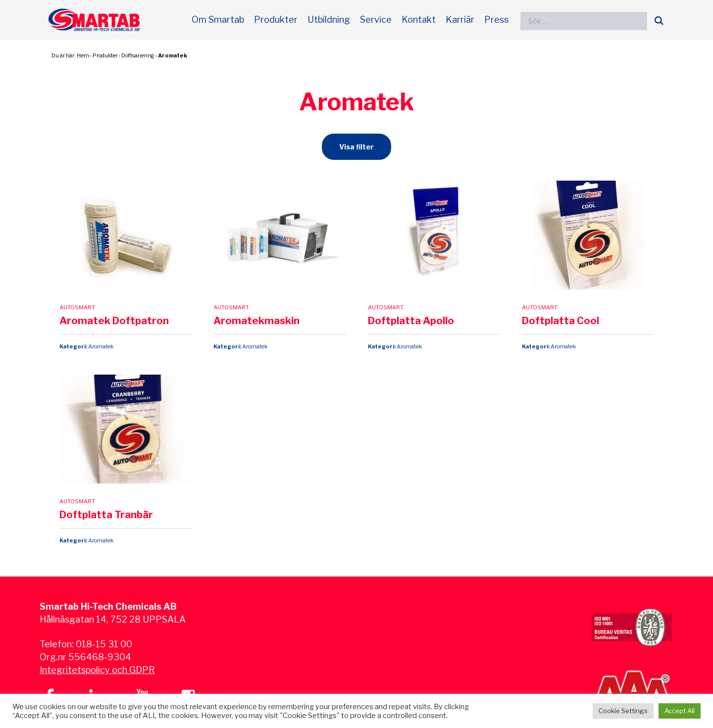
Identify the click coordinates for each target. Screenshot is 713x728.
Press (496, 20)
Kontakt (419, 20)
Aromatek (173, 55)
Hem (83, 55)
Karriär (460, 20)
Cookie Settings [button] (623, 711)
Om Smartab (218, 20)
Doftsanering (138, 55)
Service (376, 20)
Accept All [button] (680, 711)
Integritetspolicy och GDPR (97, 670)
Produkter (276, 20)
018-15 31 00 (104, 644)
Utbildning (329, 20)
